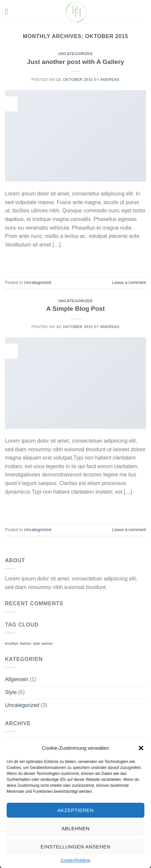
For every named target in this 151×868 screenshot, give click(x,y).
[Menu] (9, 11)
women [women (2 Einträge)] (47, 643)
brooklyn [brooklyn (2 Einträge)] (12, 643)
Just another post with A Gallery (75, 62)
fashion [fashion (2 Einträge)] (26, 643)
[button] (141, 760)
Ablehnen (75, 840)
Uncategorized (75, 54)
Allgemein (17, 679)
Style (11, 692)
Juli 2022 (16, 744)
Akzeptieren (75, 822)
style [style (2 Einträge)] (37, 643)
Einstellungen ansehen (75, 858)
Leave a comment (129, 282)
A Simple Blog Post (75, 309)
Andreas (110, 80)
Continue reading (75, 260)
